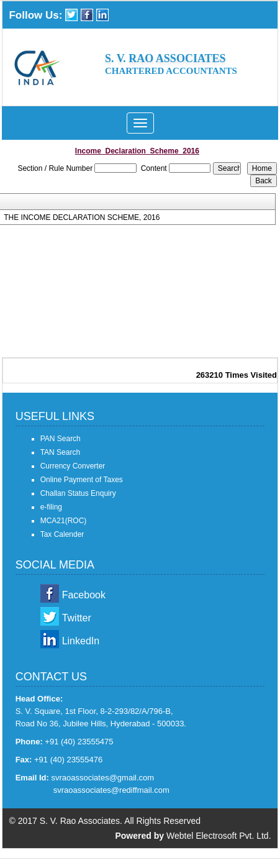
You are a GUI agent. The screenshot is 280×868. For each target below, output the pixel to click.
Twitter (77, 618)
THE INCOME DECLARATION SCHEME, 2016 (82, 217)
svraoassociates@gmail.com (102, 778)
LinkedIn (81, 641)
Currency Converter (73, 466)
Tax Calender (62, 534)
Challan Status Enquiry (78, 493)
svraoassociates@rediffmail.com (111, 790)
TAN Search (60, 452)
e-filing (51, 507)
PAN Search (61, 439)
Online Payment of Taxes (82, 480)
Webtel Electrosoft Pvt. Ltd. (219, 836)
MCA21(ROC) (64, 521)
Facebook (84, 595)
